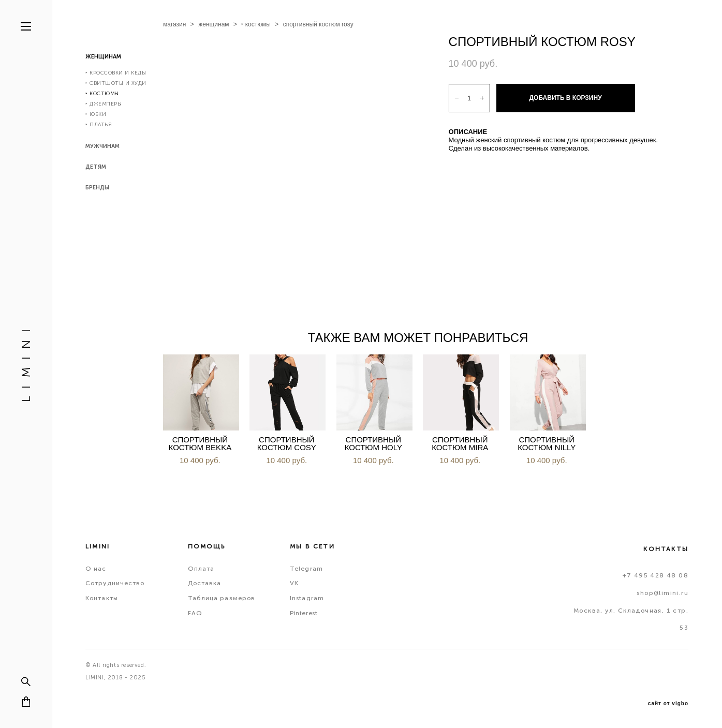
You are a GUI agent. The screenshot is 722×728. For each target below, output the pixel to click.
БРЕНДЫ (97, 188)
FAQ (195, 613)
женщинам (213, 24)
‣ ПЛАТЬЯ (99, 125)
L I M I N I (26, 364)
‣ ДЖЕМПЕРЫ (104, 104)
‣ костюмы (256, 24)
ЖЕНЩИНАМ (103, 57)
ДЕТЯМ (96, 167)
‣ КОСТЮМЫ (102, 94)
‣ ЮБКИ (96, 114)
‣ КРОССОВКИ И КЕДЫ (116, 73)
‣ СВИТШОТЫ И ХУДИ (116, 83)
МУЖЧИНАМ (102, 146)
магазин (174, 24)
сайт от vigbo (668, 704)
